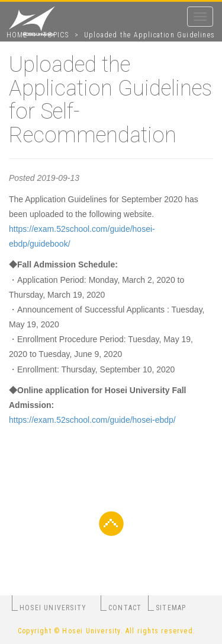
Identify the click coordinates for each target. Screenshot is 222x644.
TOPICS (56, 35)
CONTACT (125, 608)
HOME (17, 35)
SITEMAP (171, 608)
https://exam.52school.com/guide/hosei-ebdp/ (92, 420)
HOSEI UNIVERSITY (53, 608)
